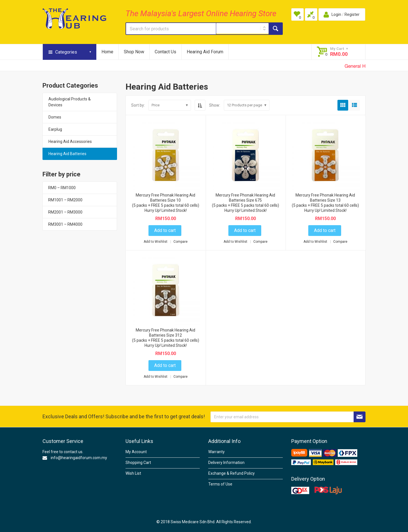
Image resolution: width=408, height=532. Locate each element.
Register (352, 14)
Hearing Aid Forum (205, 52)
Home (107, 52)
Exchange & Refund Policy (231, 473)
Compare (180, 242)
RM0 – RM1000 (62, 188)
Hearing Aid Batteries (67, 154)
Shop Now (134, 52)
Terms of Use (220, 484)
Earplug (55, 129)
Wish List (133, 473)
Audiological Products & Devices (70, 102)
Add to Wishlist (156, 242)
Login (336, 14)
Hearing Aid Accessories (70, 142)
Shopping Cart (138, 463)
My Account (136, 452)
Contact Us (165, 52)
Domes (55, 117)
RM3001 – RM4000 (65, 224)
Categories (66, 52)
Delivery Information (226, 463)
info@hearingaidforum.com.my (79, 458)
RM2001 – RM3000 (65, 212)
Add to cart (165, 230)
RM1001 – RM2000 (65, 200)
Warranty (216, 452)
